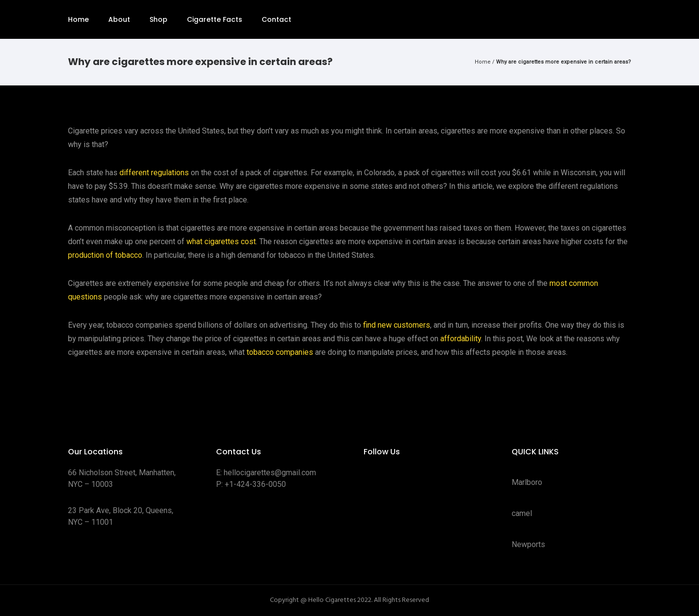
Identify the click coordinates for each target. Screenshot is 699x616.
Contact (276, 19)
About (119, 19)
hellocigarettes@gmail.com (270, 473)
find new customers (397, 325)
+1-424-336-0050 (255, 484)
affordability (461, 339)
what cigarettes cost (221, 241)
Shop (158, 19)
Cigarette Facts (215, 19)
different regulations (154, 173)
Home (78, 19)
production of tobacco (105, 255)
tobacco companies (280, 352)
